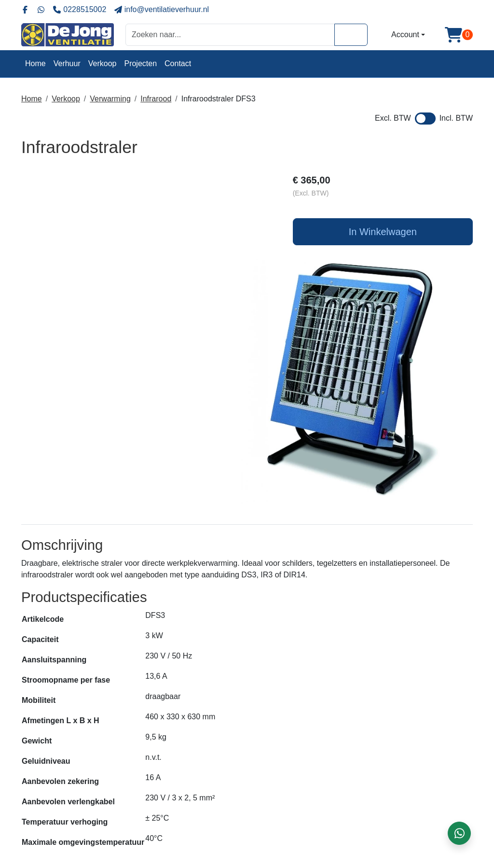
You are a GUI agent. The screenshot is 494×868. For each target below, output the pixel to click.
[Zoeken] (351, 35)
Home (35, 63)
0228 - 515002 (62, 816)
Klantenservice (278, 812)
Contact (178, 63)
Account (405, 35)
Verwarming (110, 99)
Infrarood (156, 99)
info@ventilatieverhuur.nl (79, 832)
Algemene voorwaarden (294, 801)
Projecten (140, 63)
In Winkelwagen (401, 233)
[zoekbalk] (230, 35)
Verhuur (67, 63)
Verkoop (103, 63)
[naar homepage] (68, 35)
